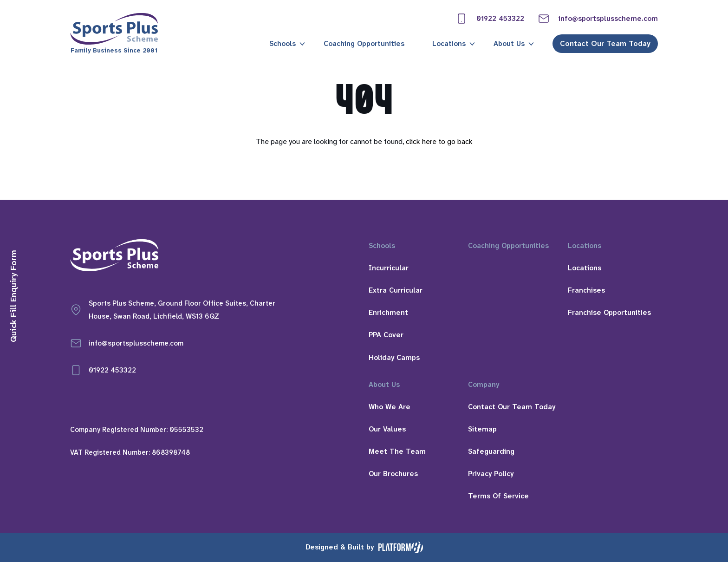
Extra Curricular (396, 290)
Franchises (586, 290)
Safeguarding (491, 451)
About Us (509, 44)
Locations (449, 44)
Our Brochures (393, 474)
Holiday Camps (394, 358)
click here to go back (439, 141)
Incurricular (389, 268)
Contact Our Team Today (605, 43)
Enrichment (388, 313)
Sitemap (482, 429)
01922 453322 (490, 19)
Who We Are (390, 407)
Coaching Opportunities (364, 44)
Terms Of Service (498, 496)
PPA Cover (386, 335)
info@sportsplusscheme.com (598, 19)
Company (484, 385)
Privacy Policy (491, 474)
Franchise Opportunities (609, 313)
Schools (283, 44)
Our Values (387, 429)
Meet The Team (397, 451)
